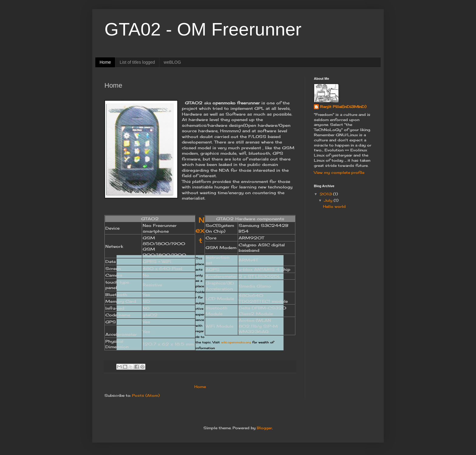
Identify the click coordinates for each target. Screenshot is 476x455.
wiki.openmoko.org (236, 342)
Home (105, 62)
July (329, 200)
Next (200, 230)
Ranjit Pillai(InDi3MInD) (343, 107)
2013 (326, 194)
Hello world (334, 206)
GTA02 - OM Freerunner (203, 29)
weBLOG (172, 62)
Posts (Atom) (146, 395)
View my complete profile (339, 172)
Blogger (264, 428)
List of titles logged (137, 62)
